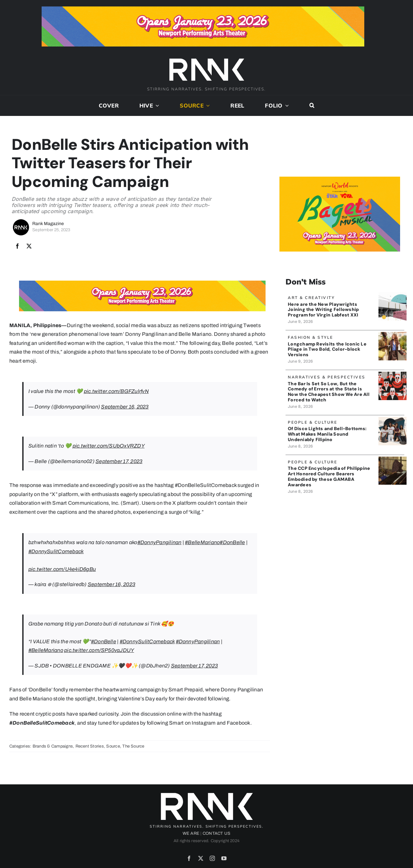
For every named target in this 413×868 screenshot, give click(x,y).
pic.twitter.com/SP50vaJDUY (99, 651)
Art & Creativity (311, 298)
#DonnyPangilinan (160, 543)
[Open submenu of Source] (207, 106)
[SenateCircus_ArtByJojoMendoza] (393, 375)
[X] (29, 247)
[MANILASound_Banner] (393, 420)
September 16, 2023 (125, 407)
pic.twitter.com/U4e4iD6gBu (62, 570)
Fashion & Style (311, 338)
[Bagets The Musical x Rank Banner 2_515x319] (340, 180)
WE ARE (191, 834)
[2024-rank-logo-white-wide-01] (206, 59)
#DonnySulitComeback (56, 552)
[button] (312, 106)
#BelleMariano (202, 543)
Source (113, 747)
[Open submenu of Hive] (156, 106)
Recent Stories (90, 747)
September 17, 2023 (119, 462)
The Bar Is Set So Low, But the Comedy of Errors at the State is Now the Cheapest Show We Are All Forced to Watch (329, 392)
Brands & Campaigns (53, 747)
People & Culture (312, 423)
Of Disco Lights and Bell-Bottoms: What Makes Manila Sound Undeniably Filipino (327, 435)
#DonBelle (232, 543)
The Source (133, 747)
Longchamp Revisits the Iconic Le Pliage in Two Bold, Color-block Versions (327, 350)
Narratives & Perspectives (327, 378)
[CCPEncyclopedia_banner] (393, 460)
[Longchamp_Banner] (393, 335)
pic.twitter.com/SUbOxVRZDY (109, 446)
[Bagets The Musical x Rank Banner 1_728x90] (203, 9)
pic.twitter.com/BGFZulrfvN (116, 392)
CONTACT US (217, 834)
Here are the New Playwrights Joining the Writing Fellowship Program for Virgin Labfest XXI (323, 310)
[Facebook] (17, 247)
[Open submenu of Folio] (286, 106)
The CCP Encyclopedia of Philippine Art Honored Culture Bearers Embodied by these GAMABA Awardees (329, 477)
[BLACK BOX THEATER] (393, 295)
